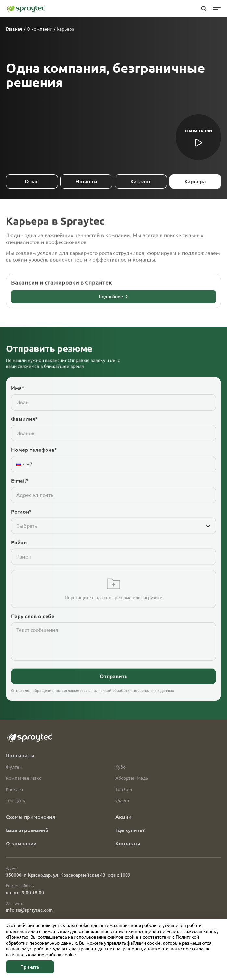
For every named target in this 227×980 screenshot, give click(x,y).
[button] (19, 475)
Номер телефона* (34, 461)
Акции (124, 817)
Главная (14, 29)
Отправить (114, 687)
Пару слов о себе (33, 627)
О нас (32, 181)
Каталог (141, 181)
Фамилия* (24, 430)
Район (19, 553)
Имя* (18, 399)
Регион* (21, 522)
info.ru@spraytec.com (29, 910)
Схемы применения (31, 817)
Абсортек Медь (132, 778)
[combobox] (107, 537)
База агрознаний (27, 830)
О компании (40, 29)
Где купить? (130, 830)
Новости (86, 181)
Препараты (20, 755)
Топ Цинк (16, 800)
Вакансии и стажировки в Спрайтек (61, 293)
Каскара (14, 789)
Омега (122, 800)
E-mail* (20, 491)
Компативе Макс (24, 778)
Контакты (128, 843)
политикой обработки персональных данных (133, 701)
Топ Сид (124, 789)
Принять (30, 967)
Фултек (14, 767)
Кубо (120, 767)
